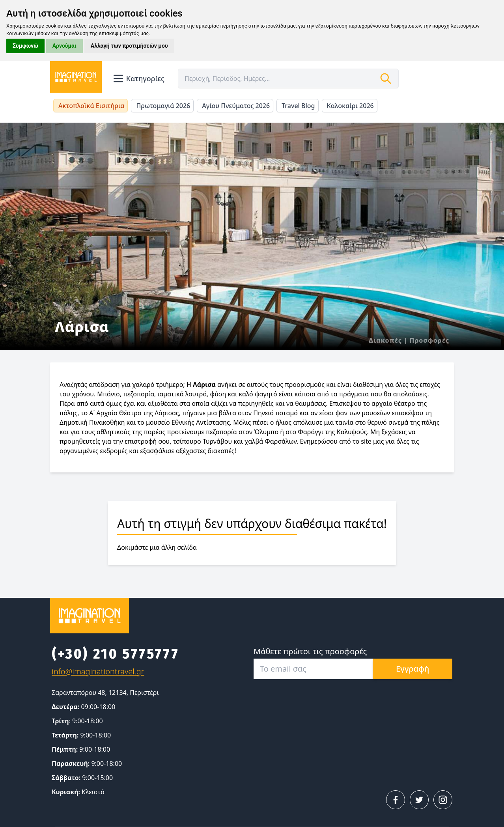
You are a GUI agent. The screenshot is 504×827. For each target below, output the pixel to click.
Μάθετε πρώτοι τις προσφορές (310, 651)
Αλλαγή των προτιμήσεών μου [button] (129, 46)
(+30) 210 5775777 (115, 654)
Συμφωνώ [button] (25, 46)
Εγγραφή (413, 669)
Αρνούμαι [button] (64, 46)
